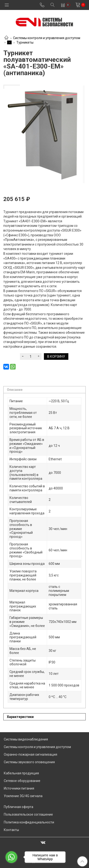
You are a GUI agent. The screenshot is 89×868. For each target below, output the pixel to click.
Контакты (11, 830)
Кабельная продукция (21, 773)
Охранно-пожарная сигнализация (30, 754)
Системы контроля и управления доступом (47, 38)
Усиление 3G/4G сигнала (23, 796)
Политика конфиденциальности (29, 822)
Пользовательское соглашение (28, 814)
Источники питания (19, 788)
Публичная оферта (19, 807)
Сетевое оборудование (22, 781)
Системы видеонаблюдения (26, 739)
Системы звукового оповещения (29, 762)
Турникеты (25, 42)
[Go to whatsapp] (11, 857)
